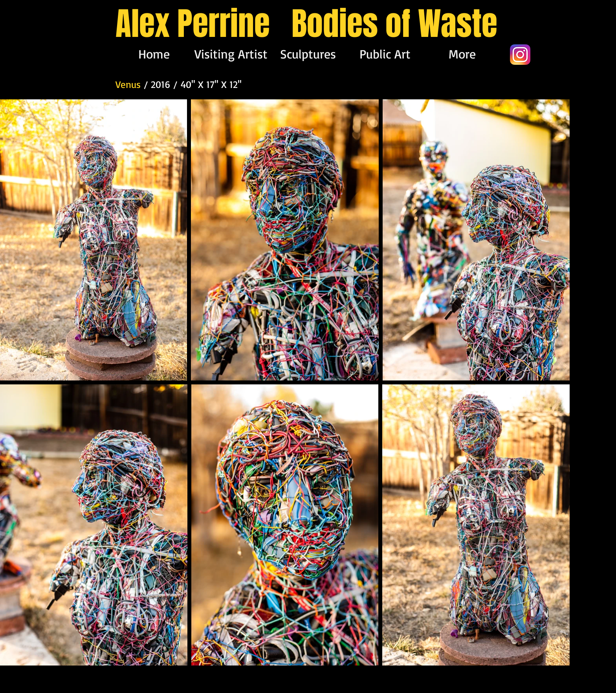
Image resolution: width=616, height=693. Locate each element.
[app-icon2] (520, 55)
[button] (308, 54)
